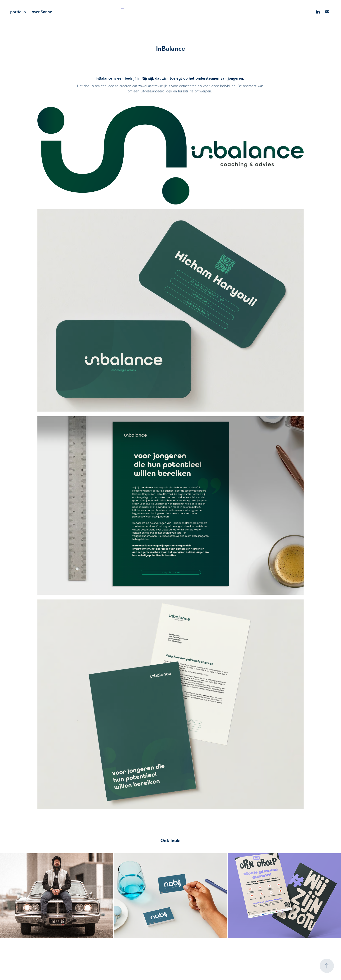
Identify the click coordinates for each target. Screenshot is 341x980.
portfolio (18, 12)
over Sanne (42, 12)
